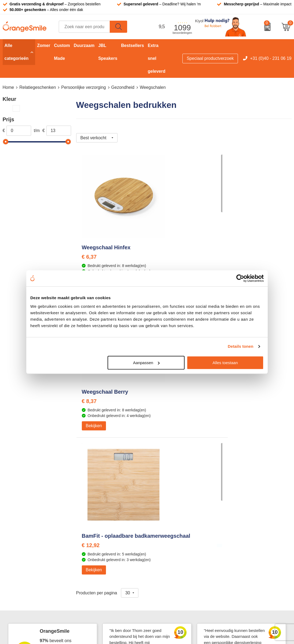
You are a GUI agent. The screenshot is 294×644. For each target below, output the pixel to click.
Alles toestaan (225, 363)
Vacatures (235, 503)
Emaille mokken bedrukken (108, 528)
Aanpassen (146, 363)
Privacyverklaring (241, 568)
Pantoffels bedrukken (102, 503)
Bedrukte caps (167, 528)
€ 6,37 (89, 258)
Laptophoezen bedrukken (106, 520)
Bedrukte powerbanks (174, 512)
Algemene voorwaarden (248, 577)
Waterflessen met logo (175, 503)
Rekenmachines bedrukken (108, 544)
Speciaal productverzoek (210, 58)
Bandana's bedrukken (103, 495)
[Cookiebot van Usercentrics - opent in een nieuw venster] (240, 278)
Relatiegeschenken (38, 87)
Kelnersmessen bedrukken (107, 487)
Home (8, 87)
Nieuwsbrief (236, 536)
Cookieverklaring (241, 560)
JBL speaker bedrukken (176, 544)
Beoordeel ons (58, 398)
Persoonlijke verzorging (83, 87)
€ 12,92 (234, 264)
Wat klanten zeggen (244, 495)
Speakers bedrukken (173, 520)
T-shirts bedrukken (171, 495)
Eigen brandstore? (243, 544)
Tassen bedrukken (171, 487)
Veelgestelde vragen (245, 512)
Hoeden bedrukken (100, 536)
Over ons (234, 487)
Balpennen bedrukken (175, 536)
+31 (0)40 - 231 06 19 (271, 58)
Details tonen (240, 346)
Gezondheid (123, 87)
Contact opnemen (242, 528)
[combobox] (84, 27)
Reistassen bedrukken (103, 512)
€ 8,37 (161, 258)
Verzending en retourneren (250, 520)
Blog (229, 552)
